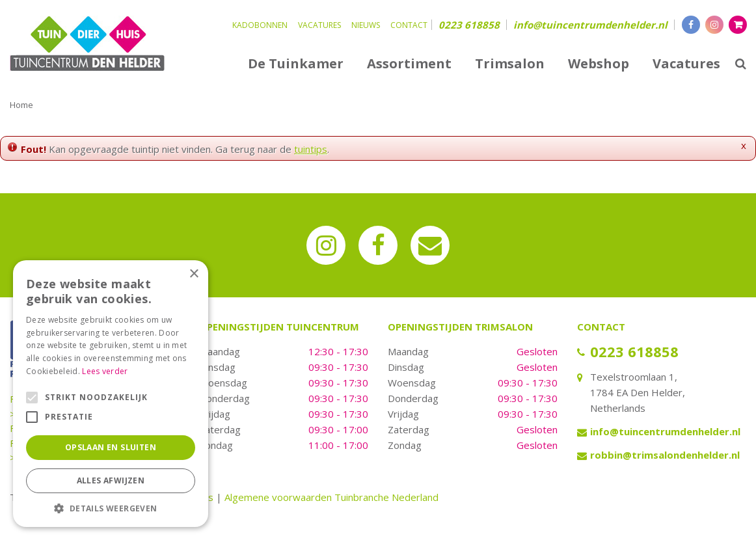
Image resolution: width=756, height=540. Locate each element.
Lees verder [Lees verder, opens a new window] (105, 371)
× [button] (194, 274)
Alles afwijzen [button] (111, 480)
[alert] (111, 394)
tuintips (311, 149)
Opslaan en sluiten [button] (111, 447)
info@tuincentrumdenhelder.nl (590, 25)
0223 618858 (469, 25)
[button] (111, 508)
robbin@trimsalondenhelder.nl (665, 455)
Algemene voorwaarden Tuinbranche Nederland (331, 497)
